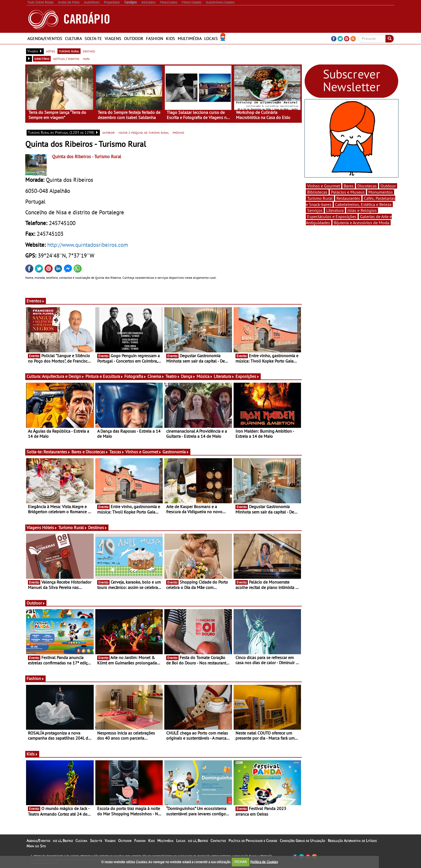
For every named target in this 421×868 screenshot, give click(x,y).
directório (42, 59)
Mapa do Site (36, 846)
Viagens (113, 38)
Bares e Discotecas (90, 452)
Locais (211, 38)
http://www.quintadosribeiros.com (88, 245)
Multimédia (190, 38)
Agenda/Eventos (45, 38)
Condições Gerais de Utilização (302, 841)
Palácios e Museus (348, 192)
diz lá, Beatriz (63, 841)
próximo (178, 132)
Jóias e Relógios (362, 210)
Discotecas (367, 186)
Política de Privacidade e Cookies (253, 841)
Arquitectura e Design (63, 376)
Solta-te (93, 38)
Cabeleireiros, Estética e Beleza (363, 204)
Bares (349, 186)
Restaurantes (57, 452)
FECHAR (241, 862)
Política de (264, 862)
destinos (89, 51)
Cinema (156, 376)
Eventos (36, 301)
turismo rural (69, 51)
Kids (170, 38)
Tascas (117, 452)
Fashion (155, 38)
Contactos (218, 841)
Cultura (73, 38)
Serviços (315, 210)
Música (205, 376)
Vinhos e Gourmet (143, 452)
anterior (108, 132)
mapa (86, 59)
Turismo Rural (73, 527)
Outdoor (134, 38)
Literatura (224, 376)
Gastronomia (176, 452)
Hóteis (50, 527)
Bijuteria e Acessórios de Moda (362, 223)
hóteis (51, 51)
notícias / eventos (66, 59)
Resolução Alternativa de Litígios (352, 841)
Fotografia (135, 376)
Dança (188, 376)
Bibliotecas (317, 192)
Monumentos (381, 192)
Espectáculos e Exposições (332, 216)
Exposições (247, 376)
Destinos (98, 527)
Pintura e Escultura (104, 376)
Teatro (173, 376)
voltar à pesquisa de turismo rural (144, 132)
